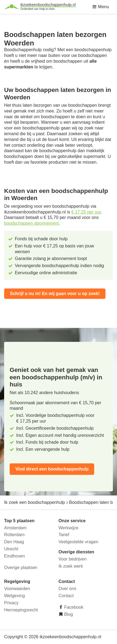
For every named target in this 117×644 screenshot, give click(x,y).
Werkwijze (69, 528)
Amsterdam (15, 528)
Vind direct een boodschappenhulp (52, 469)
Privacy (11, 603)
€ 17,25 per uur (86, 212)
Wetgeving (14, 596)
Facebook (73, 607)
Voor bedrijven (73, 559)
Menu (101, 7)
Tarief (64, 535)
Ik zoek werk (71, 566)
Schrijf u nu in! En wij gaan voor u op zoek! (55, 294)
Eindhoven (15, 556)
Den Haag (14, 542)
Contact (66, 596)
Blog (68, 614)
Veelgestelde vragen (78, 542)
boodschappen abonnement (31, 223)
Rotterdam (14, 535)
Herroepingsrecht (21, 610)
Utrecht (11, 549)
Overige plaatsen (21, 568)
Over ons (67, 589)
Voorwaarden (17, 589)
